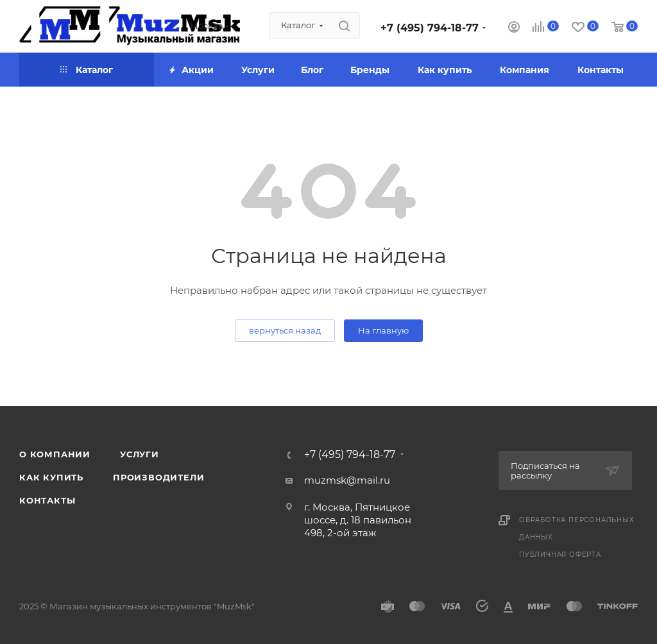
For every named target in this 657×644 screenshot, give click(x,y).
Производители (158, 477)
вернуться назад (285, 330)
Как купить (51, 477)
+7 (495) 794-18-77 (430, 28)
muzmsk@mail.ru (347, 480)
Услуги (140, 454)
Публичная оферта (560, 555)
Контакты (47, 500)
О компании (55, 454)
